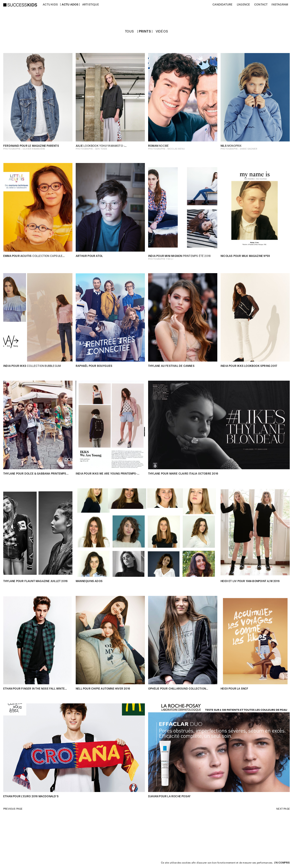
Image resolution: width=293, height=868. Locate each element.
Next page (283, 809)
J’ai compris (282, 863)
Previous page (13, 809)
